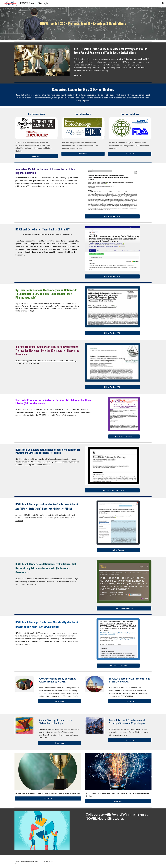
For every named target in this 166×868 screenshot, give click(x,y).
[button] (163, 3)
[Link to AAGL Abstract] (124, 436)
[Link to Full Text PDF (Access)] (112, 490)
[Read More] (36, 156)
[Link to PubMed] (118, 550)
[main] (83, 24)
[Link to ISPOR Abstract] (124, 608)
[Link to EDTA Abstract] (118, 666)
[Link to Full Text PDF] (112, 216)
